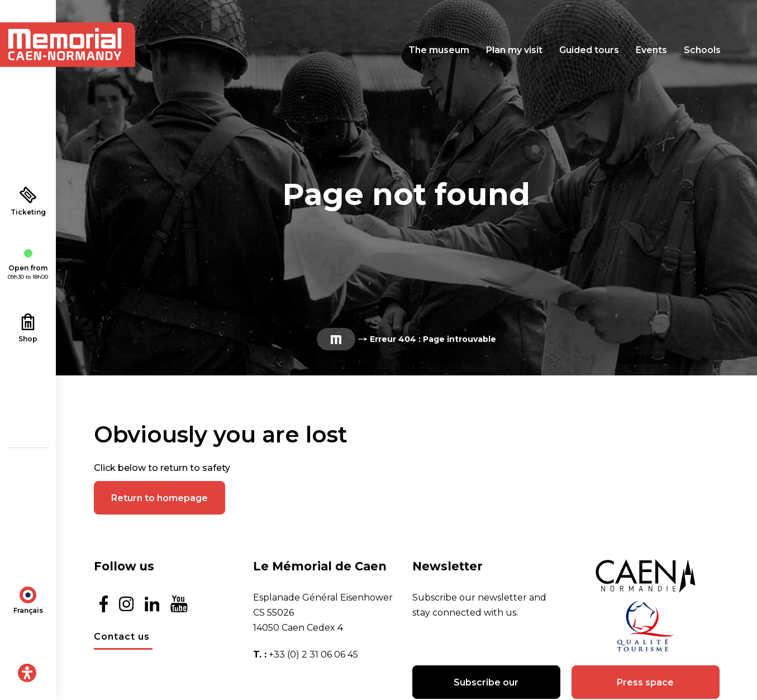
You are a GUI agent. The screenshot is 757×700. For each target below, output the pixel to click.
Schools (702, 50)
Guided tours (589, 50)
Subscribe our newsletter (486, 688)
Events (651, 50)
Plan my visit (514, 50)
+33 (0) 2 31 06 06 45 (313, 654)
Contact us (122, 637)
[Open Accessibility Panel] (27, 673)
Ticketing (28, 201)
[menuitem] (28, 599)
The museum (439, 50)
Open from (28, 265)
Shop (28, 328)
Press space (645, 682)
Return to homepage (160, 498)
